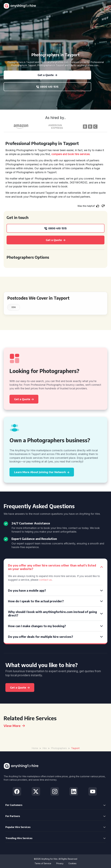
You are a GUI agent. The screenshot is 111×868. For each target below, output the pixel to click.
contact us (45, 580)
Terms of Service (43, 863)
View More (14, 726)
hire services (82, 154)
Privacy (60, 863)
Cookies (72, 863)
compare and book (63, 154)
